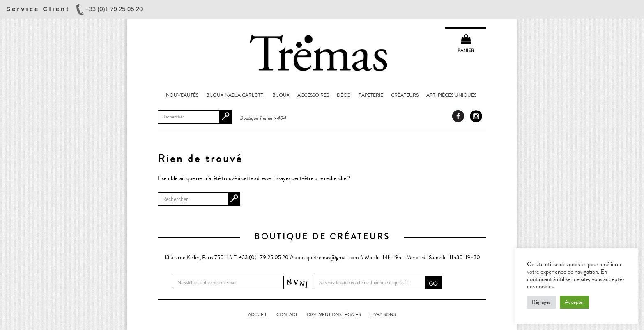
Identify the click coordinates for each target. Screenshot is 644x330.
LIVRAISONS (383, 315)
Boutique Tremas (322, 52)
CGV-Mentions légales (334, 315)
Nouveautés (182, 95)
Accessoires (313, 95)
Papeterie (371, 95)
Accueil (258, 315)
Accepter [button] (574, 302)
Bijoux (281, 95)
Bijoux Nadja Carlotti (235, 95)
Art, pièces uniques (451, 95)
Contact (287, 315)
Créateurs (405, 95)
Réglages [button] (541, 302)
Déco (344, 95)
